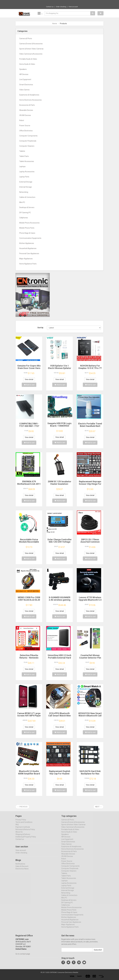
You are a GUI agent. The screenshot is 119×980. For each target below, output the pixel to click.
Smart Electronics (26, 85)
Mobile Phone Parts (27, 228)
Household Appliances (28, 248)
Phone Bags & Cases (27, 233)
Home (55, 24)
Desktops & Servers (27, 207)
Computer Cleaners (27, 146)
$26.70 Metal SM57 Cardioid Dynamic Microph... (68, 2)
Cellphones (24, 218)
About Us (19, 834)
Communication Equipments (30, 238)
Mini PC (22, 202)
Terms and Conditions (24, 824)
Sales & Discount (22, 868)
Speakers (23, 69)
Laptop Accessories (27, 172)
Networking (24, 192)
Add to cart (29, 385)
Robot (22, 120)
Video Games (24, 90)
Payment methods (23, 829)
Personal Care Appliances (29, 254)
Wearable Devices (26, 110)
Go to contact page (23, 956)
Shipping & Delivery (23, 837)
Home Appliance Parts (28, 264)
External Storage (26, 182)
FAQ (17, 827)
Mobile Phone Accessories (29, 223)
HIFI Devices (24, 74)
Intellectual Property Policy (26, 839)
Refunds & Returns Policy (25, 832)
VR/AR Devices (25, 115)
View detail (29, 379)
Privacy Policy (21, 822)
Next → (98, 807)
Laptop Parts (24, 177)
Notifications (20, 866)
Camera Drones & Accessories (31, 44)
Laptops (22, 166)
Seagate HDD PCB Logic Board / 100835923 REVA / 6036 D (59, 426)
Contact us (50, 7)
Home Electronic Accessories (30, 100)
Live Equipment (25, 79)
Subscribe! (98, 952)
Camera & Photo (26, 39)
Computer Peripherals (28, 141)
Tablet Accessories (27, 161)
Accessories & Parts (27, 105)
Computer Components (28, 136)
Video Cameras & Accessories (31, 54)
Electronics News (22, 871)
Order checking (61, 7)
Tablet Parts (24, 156)
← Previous (22, 807)
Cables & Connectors (27, 197)
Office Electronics (26, 131)
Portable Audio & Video (28, 59)
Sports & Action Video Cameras (31, 49)
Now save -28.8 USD (43, 3)
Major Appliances (26, 259)
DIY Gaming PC (25, 213)
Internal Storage (26, 187)
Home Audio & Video (27, 64)
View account (73, 7)
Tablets (22, 151)
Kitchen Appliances (27, 243)
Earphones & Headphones (29, 95)
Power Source (25, 126)
